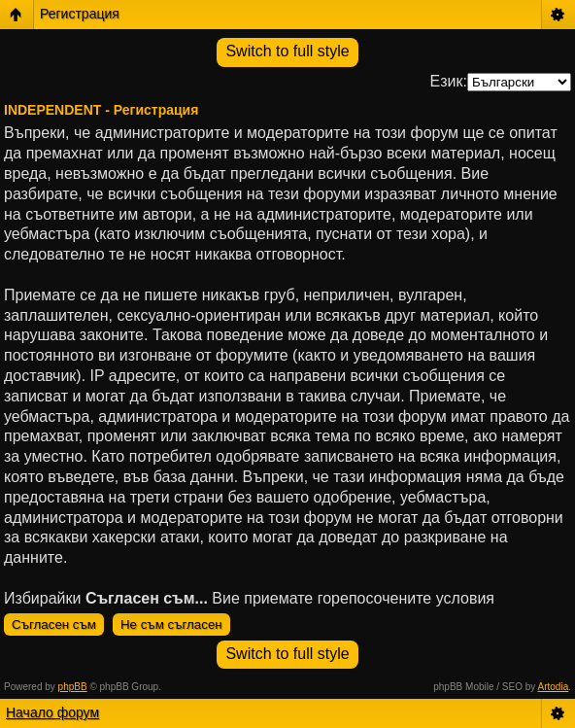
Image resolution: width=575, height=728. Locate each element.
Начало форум (52, 712)
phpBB (73, 687)
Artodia (554, 687)
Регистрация (80, 14)
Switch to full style (287, 51)
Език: (449, 81)
